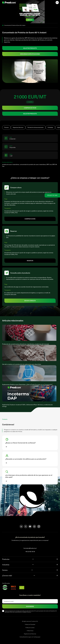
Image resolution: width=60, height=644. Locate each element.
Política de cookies (30, 628)
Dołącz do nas (52, 195)
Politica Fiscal (30, 631)
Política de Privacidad (30, 624)
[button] (30, 443)
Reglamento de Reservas (30, 634)
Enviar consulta (30, 301)
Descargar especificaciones (30, 54)
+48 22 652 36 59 (30, 551)
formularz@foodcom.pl (30, 548)
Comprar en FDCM (30, 108)
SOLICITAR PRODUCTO (30, 48)
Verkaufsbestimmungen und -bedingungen (30, 637)
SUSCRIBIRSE (30, 606)
